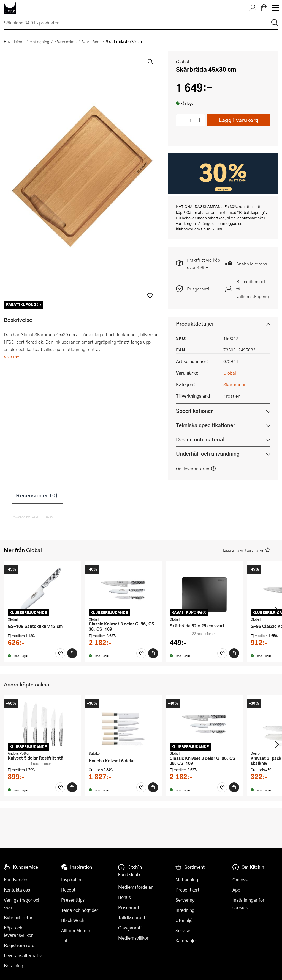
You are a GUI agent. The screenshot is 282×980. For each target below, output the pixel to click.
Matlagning (39, 41)
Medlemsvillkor (133, 938)
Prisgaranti (198, 289)
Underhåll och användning (208, 454)
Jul (64, 941)
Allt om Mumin (76, 930)
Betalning (13, 966)
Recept (68, 890)
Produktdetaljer (195, 324)
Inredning (185, 910)
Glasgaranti (130, 928)
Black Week (73, 920)
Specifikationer (194, 411)
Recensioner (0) (37, 495)
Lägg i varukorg (239, 120)
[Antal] (191, 120)
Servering (185, 900)
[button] (150, 296)
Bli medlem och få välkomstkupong (253, 289)
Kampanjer (186, 941)
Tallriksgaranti (132, 917)
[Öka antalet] (200, 120)
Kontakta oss (17, 890)
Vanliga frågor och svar (22, 904)
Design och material (200, 439)
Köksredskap (65, 41)
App (236, 890)
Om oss (240, 880)
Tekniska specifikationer (206, 425)
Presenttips (73, 900)
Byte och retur (18, 917)
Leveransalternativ (23, 955)
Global (182, 62)
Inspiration (72, 880)
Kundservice (16, 880)
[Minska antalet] (181, 120)
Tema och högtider (80, 910)
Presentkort (187, 890)
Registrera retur (20, 945)
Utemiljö (184, 920)
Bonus (124, 897)
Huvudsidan (14, 41)
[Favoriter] (60, 653)
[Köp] (72, 653)
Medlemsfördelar (135, 887)
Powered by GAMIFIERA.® (32, 517)
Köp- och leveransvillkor (18, 931)
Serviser (184, 930)
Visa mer (12, 357)
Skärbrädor (91, 41)
